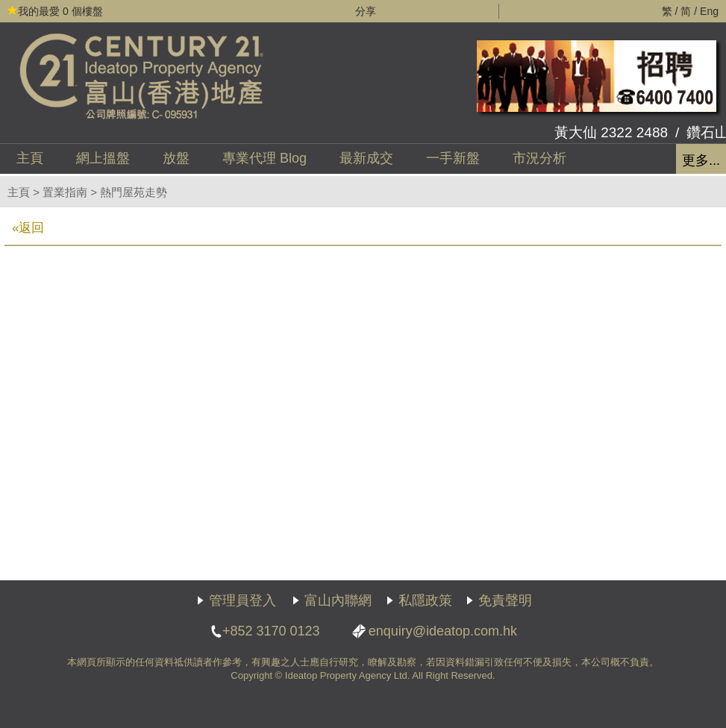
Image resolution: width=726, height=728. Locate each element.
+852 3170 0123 (271, 631)
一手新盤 (453, 158)
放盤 (176, 158)
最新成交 (366, 158)
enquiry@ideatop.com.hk (443, 631)
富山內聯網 (338, 600)
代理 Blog (265, 158)
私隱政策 (425, 600)
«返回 (28, 228)
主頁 (30, 158)
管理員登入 (242, 600)
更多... (701, 160)
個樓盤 (55, 11)
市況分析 (539, 158)
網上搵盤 (103, 158)
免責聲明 (505, 600)
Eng (709, 11)
